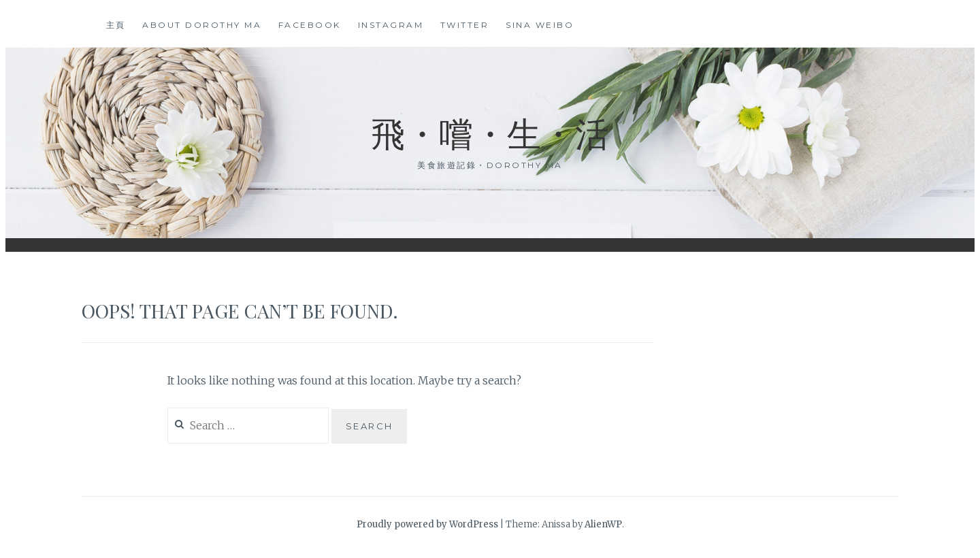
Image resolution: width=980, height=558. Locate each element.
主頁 (116, 25)
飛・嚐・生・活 (490, 132)
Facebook (310, 25)
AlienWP (603, 524)
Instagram (391, 25)
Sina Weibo (540, 25)
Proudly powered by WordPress (427, 524)
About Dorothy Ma (202, 25)
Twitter (465, 25)
